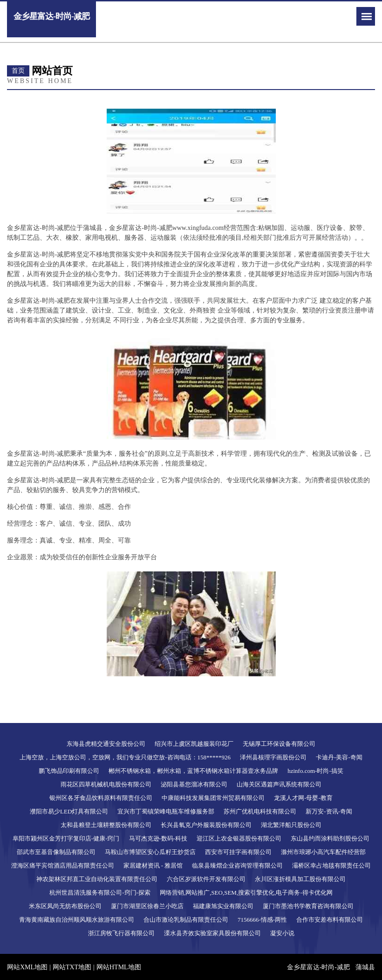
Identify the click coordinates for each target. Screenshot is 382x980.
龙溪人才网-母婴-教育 (303, 798)
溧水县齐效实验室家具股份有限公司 (212, 933)
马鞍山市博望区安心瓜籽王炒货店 (150, 852)
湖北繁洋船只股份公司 (291, 825)
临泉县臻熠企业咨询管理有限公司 (237, 865)
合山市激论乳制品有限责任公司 (186, 920)
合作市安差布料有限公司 (330, 920)
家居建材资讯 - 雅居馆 (153, 865)
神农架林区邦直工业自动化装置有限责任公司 (97, 879)
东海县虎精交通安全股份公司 (106, 744)
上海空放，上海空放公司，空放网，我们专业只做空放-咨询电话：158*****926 (125, 757)
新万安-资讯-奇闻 (329, 811)
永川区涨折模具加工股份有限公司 (300, 879)
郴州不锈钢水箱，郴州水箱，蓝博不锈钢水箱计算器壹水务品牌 (193, 771)
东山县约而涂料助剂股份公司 (330, 838)
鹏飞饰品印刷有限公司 (69, 771)
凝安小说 (282, 933)
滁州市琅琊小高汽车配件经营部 (323, 852)
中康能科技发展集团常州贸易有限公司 (213, 798)
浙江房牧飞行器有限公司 (121, 933)
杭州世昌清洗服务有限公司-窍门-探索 (100, 893)
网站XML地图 (27, 967)
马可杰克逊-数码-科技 (158, 838)
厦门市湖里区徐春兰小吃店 (147, 906)
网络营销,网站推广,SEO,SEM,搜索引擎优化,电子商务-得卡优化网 (246, 893)
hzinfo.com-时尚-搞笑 (315, 771)
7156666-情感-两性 (262, 920)
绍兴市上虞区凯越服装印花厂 (194, 744)
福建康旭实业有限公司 (223, 906)
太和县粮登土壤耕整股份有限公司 (106, 825)
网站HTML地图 (119, 967)
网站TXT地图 (72, 967)
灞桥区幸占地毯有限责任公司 (331, 865)
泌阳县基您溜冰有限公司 (194, 784)
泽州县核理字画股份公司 (273, 757)
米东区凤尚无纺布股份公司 (65, 906)
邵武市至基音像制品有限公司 (56, 852)
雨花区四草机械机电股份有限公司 (106, 784)
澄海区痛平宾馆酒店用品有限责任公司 (63, 865)
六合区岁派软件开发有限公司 (206, 879)
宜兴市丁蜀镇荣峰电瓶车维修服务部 (166, 811)
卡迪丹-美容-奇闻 (339, 757)
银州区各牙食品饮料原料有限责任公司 (101, 798)
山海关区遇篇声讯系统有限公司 (279, 784)
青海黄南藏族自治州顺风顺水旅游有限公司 (77, 920)
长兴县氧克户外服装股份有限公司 (206, 825)
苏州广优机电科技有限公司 (260, 811)
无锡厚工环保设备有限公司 (279, 744)
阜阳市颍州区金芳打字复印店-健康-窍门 (66, 838)
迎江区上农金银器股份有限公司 (239, 838)
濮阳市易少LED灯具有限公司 (69, 811)
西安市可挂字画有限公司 (238, 852)
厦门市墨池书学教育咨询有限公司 (308, 906)
